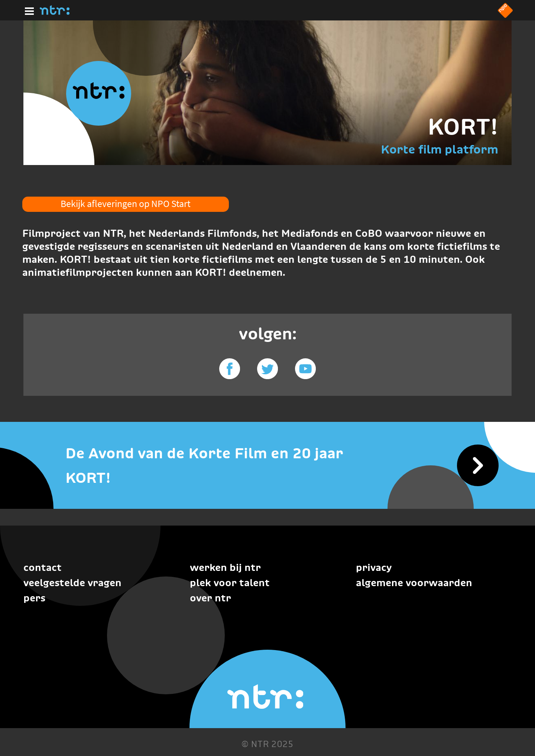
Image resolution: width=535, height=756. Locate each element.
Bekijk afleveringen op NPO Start (126, 204)
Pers (34, 598)
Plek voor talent (230, 583)
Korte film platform (440, 149)
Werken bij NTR (225, 567)
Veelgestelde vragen (72, 583)
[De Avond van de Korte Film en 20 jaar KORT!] (267, 466)
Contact (43, 567)
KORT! (463, 127)
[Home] (55, 13)
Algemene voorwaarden (414, 583)
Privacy (374, 567)
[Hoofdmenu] (28, 10)
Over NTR (210, 598)
